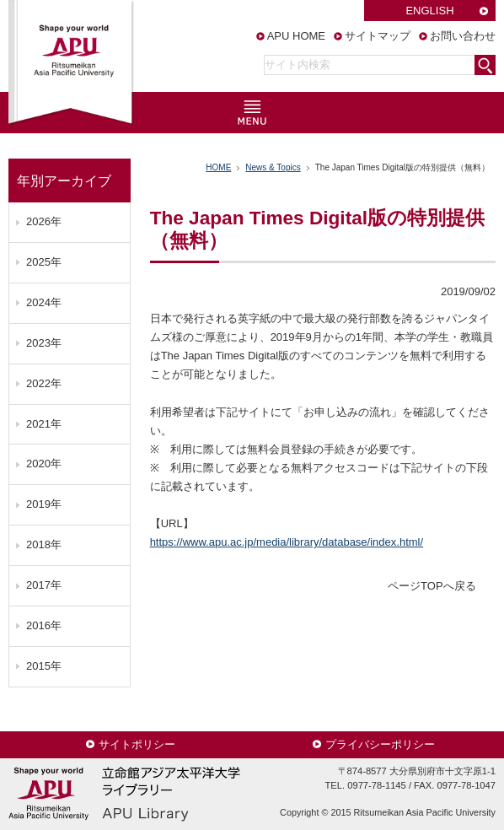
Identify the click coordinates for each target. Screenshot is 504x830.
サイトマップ (378, 36)
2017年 (44, 585)
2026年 (44, 221)
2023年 (44, 343)
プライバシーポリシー (380, 744)
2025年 (44, 262)
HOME (218, 167)
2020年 (44, 464)
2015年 (44, 666)
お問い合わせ (463, 36)
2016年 (44, 625)
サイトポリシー (137, 744)
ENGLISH (429, 11)
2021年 (44, 424)
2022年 (44, 383)
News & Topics (273, 167)
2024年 (44, 302)
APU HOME (296, 36)
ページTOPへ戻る (432, 586)
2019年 (44, 504)
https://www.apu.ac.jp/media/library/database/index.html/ (287, 542)
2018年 (44, 544)
